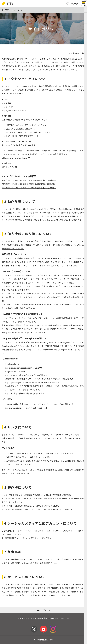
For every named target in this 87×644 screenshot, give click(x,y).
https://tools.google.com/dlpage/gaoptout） (25, 393)
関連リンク (65, 618)
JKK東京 (5, 10)
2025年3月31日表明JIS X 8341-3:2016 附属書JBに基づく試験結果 (30, 180)
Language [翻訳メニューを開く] (74, 3)
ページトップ (43, 610)
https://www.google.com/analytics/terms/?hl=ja (26, 375)
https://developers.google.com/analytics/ (23, 368)
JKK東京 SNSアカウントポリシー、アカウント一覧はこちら (27, 538)
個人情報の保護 (52, 618)
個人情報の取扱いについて (14, 249)
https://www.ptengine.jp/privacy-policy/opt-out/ (27, 408)
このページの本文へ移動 (43, 0)
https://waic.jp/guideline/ (18, 158)
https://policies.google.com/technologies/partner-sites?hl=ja (32, 382)
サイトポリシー (37, 618)
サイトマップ (23, 618)
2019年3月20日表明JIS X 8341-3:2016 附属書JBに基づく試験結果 (30, 188)
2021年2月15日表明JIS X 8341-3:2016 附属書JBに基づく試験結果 (30, 184)
